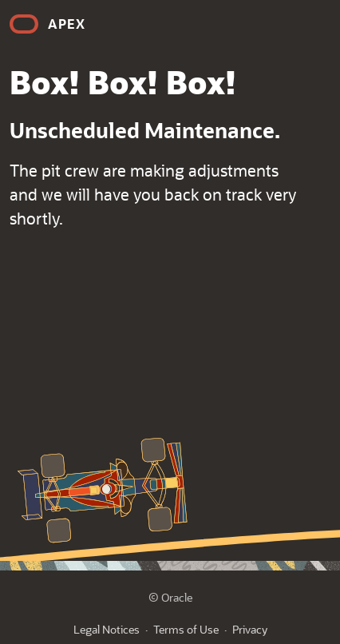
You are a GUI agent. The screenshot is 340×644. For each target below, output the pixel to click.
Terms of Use (186, 629)
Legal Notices (107, 629)
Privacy (250, 629)
